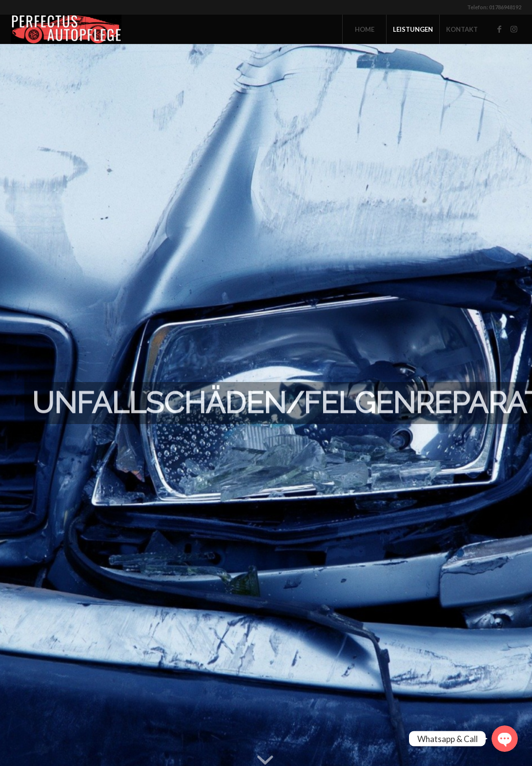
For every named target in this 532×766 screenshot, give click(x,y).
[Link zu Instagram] (514, 29)
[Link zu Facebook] (499, 29)
